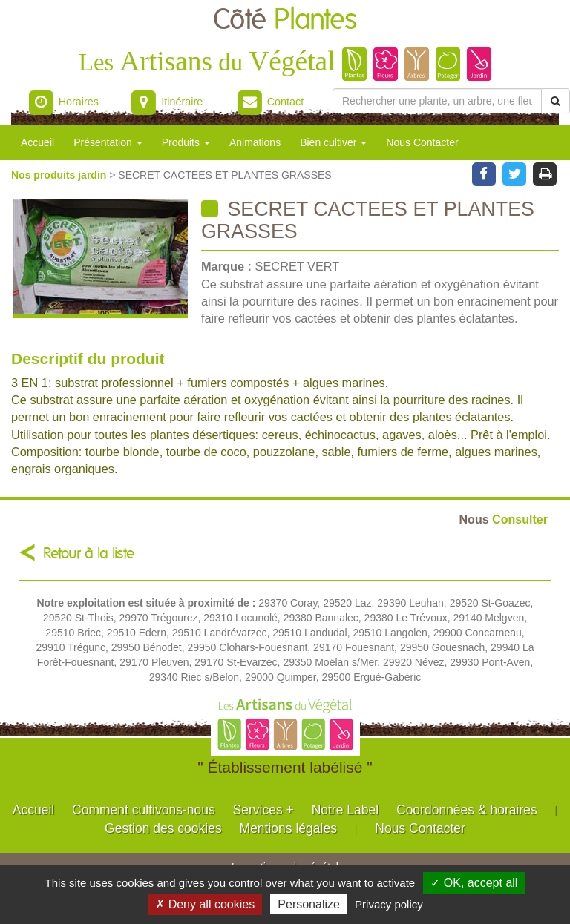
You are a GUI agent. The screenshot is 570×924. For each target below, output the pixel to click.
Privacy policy (389, 904)
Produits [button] (186, 142)
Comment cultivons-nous (144, 810)
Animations (255, 142)
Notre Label (345, 810)
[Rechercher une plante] (437, 101)
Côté (285, 20)
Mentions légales (288, 828)
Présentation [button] (108, 142)
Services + (263, 810)
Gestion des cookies (163, 828)
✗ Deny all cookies (205, 904)
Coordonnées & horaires (467, 810)
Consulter (504, 519)
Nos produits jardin (60, 175)
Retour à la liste (89, 554)
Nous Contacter (422, 142)
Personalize (309, 904)
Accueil (37, 142)
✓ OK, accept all (474, 883)
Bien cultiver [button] (333, 142)
